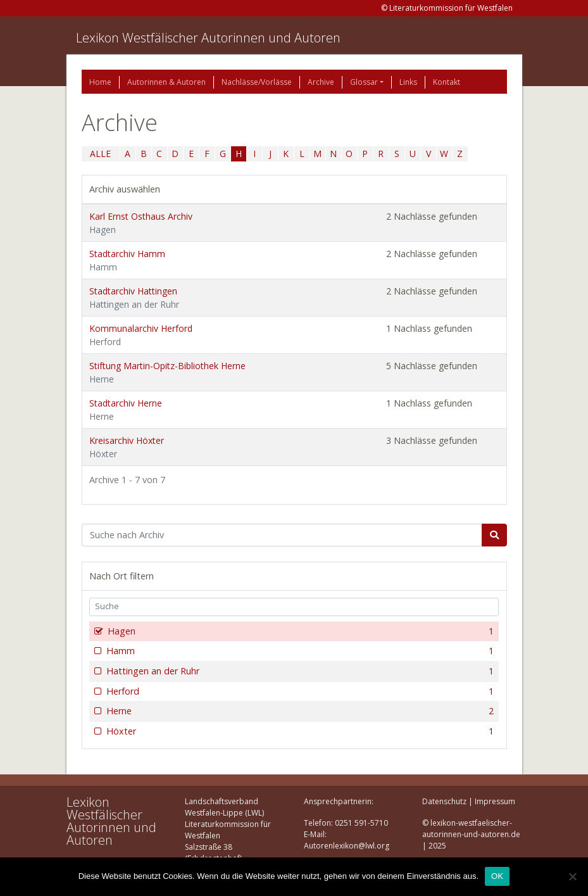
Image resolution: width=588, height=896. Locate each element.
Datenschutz (444, 801)
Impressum (495, 801)
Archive (321, 82)
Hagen (300, 631)
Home (100, 82)
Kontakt (447, 82)
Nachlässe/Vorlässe (257, 82)
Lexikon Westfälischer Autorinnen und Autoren (208, 38)
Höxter (299, 731)
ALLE (100, 154)
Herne (299, 711)
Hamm (299, 651)
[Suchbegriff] (282, 535)
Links (408, 82)
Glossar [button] (364, 82)
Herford (299, 691)
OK (497, 876)
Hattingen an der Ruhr (299, 671)
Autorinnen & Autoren (166, 82)
